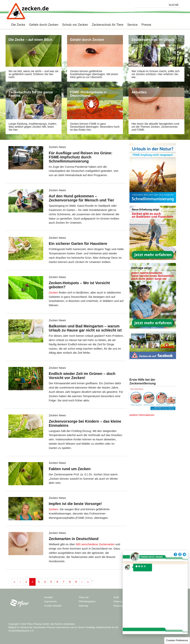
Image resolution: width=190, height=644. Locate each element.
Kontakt (48, 597)
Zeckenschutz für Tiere (106, 25)
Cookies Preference (177, 640)
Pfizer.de (84, 597)
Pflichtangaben (87, 601)
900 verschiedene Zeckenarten (95, 544)
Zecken (53, 292)
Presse (144, 25)
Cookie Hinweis (53, 606)
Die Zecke (18, 25)
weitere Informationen (142, 415)
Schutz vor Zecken (73, 25)
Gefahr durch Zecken (42, 25)
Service (130, 25)
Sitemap (83, 606)
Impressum (50, 601)
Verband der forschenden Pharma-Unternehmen (45, 627)
